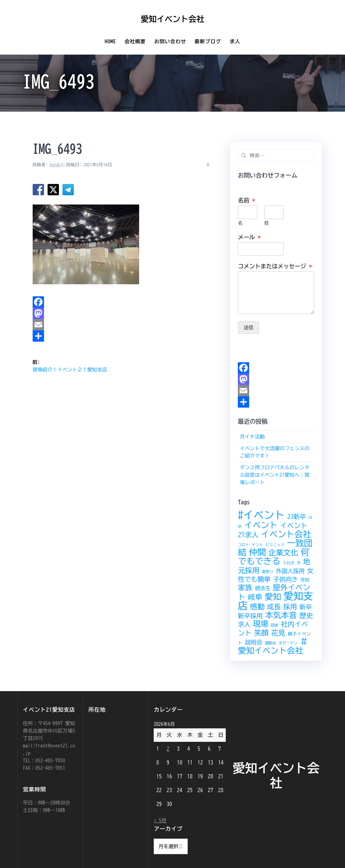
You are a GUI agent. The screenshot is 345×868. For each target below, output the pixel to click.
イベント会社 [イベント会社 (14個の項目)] (286, 534)
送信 (248, 327)
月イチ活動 (252, 437)
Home (110, 41)
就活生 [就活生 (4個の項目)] (263, 588)
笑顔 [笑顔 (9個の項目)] (261, 633)
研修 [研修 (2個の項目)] (275, 625)
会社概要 (135, 41)
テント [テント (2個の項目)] (257, 545)
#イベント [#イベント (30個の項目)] (261, 515)
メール (249, 237)
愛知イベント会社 (172, 19)
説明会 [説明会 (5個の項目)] (254, 642)
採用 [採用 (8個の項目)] (290, 607)
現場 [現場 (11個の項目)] (261, 624)
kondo (56, 164)
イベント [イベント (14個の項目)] (261, 525)
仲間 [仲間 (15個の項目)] (257, 552)
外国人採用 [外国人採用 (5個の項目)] (290, 571)
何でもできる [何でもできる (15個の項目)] (273, 557)
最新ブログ (208, 41)
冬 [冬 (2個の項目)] (299, 563)
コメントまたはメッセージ (275, 266)
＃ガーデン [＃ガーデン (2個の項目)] (288, 643)
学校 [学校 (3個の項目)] (305, 580)
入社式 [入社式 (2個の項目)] (289, 563)
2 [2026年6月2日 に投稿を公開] (168, 749)
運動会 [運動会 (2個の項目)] (270, 643)
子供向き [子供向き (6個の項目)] (285, 579)
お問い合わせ (170, 41)
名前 (246, 200)
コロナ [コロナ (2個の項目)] (243, 545)
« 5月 (160, 821)
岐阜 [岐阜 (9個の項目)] (255, 597)
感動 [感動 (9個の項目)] (258, 606)
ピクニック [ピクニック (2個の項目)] (275, 545)
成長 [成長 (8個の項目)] (274, 607)
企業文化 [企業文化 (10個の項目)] (283, 553)
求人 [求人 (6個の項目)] (244, 624)
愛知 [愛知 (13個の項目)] (273, 597)
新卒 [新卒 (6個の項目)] (306, 607)
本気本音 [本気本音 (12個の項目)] (281, 615)
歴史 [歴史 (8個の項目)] (306, 615)
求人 (235, 41)
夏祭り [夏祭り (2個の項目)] (268, 572)
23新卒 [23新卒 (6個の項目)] (297, 517)
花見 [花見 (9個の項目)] (278, 633)
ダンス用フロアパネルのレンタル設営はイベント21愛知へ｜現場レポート (275, 475)
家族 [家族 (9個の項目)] (245, 587)
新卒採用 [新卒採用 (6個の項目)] (250, 616)
